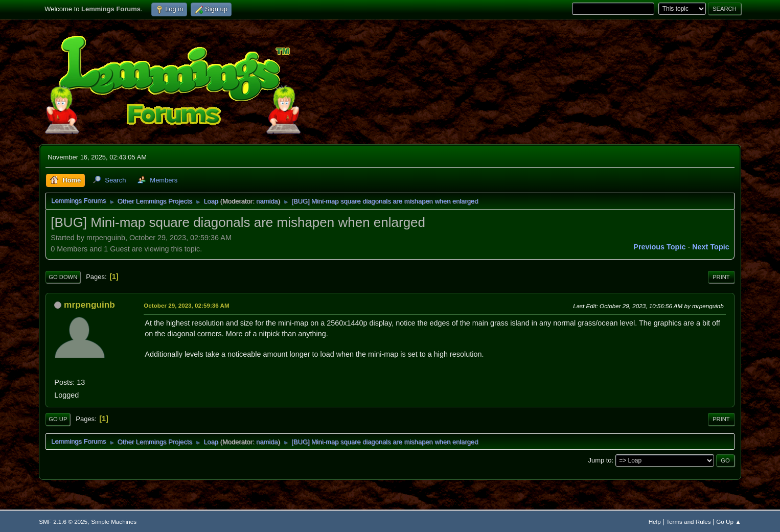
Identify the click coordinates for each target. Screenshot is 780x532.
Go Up (58, 419)
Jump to (600, 460)
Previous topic (659, 247)
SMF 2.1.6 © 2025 (63, 522)
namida (267, 201)
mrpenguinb (89, 305)
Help (655, 522)
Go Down (63, 277)
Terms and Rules (688, 522)
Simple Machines (114, 522)
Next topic (711, 247)
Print (721, 277)
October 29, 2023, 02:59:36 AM (186, 305)
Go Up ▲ (728, 522)
